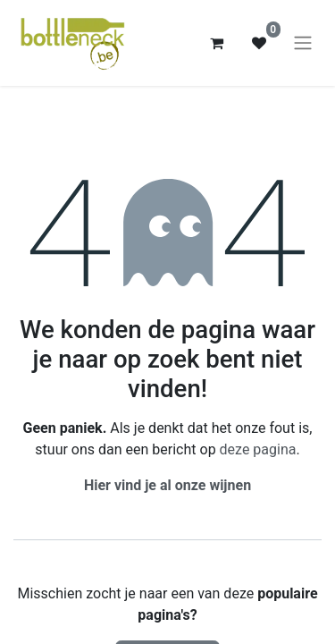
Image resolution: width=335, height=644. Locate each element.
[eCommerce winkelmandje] (216, 43)
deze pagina (258, 449)
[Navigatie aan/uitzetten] (303, 43)
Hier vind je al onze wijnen (167, 485)
